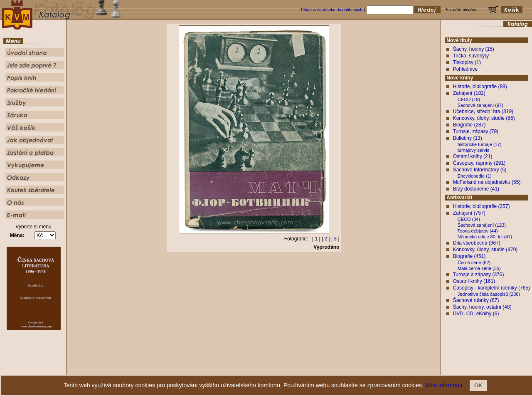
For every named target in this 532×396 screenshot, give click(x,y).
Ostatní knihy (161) (474, 281)
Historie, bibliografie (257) (482, 206)
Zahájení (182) (469, 93)
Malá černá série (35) (479, 268)
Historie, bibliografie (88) (480, 87)
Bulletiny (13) (468, 138)
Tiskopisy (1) (467, 62)
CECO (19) (469, 99)
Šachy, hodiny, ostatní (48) (482, 307)
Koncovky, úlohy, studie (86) (484, 118)
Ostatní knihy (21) (473, 156)
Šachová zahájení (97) (480, 105)
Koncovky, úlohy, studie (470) (485, 250)
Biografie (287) (469, 125)
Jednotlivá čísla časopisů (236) (489, 294)
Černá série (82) (474, 262)
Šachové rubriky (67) (476, 300)
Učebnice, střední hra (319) (483, 111)
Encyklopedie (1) (475, 176)
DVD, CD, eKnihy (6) (476, 314)
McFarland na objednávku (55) (487, 182)
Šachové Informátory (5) (480, 170)
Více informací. (445, 385)
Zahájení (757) (469, 213)
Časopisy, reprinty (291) (479, 163)
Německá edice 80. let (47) (485, 237)
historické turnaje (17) (480, 144)
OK (478, 385)
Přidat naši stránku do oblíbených (332, 10)
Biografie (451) (469, 256)
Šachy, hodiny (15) (474, 49)
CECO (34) (469, 219)
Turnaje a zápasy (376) (478, 275)
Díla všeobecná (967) (477, 243)
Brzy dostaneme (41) (476, 189)
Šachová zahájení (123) (482, 225)
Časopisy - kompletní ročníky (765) (491, 288)
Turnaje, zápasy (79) (475, 131)
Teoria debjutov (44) (478, 231)
